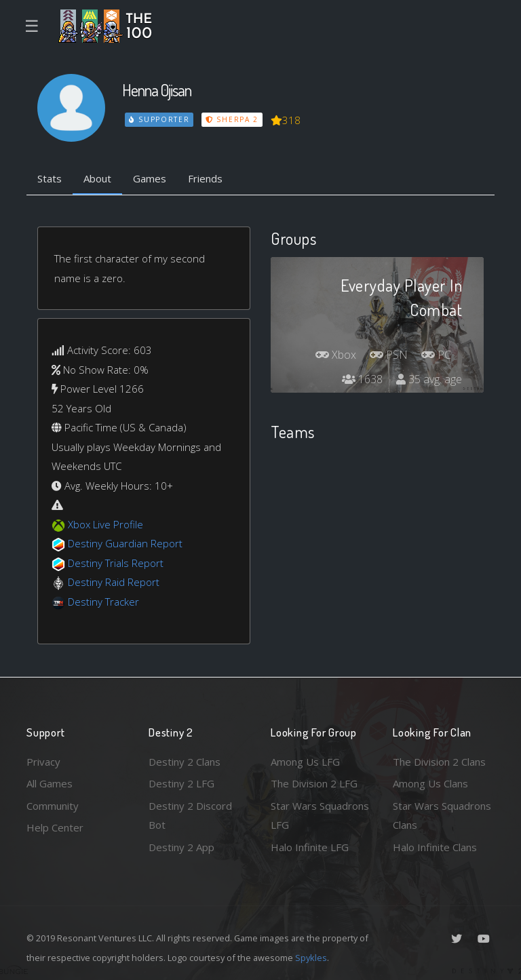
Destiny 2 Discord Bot (190, 816)
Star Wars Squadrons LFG (320, 816)
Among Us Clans (430, 783)
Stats (50, 178)
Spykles (311, 958)
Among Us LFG (305, 762)
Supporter (159, 119)
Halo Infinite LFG (310, 847)
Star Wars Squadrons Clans (442, 816)
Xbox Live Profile (105, 524)
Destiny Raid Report (114, 582)
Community (53, 806)
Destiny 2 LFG (181, 783)
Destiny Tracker (103, 602)
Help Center (55, 827)
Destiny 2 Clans (185, 762)
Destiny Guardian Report (125, 543)
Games (150, 178)
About (97, 178)
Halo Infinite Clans (435, 847)
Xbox (336, 355)
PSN (389, 355)
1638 (362, 379)
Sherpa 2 (232, 119)
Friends (205, 178)
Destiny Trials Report (116, 563)
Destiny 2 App (181, 847)
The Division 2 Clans (439, 762)
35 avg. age (429, 379)
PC (436, 355)
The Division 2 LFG (314, 783)
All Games (50, 783)
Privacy (43, 762)
